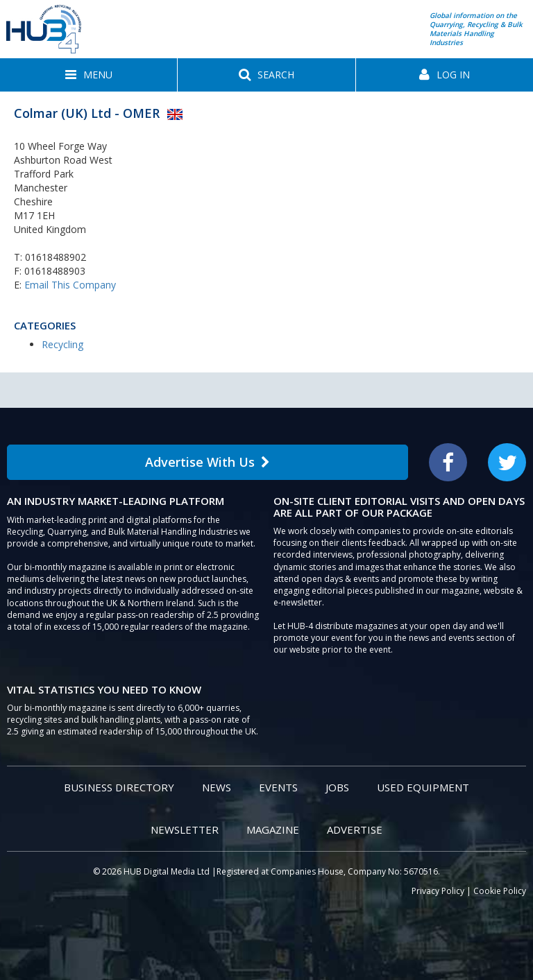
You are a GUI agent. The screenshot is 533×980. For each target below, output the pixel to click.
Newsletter (185, 829)
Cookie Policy (500, 891)
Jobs (337, 787)
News (217, 787)
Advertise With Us (208, 462)
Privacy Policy (438, 891)
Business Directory (119, 787)
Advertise (355, 829)
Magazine (273, 829)
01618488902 (56, 257)
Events (278, 787)
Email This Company (70, 285)
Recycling (62, 344)
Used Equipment (423, 787)
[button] (88, 75)
